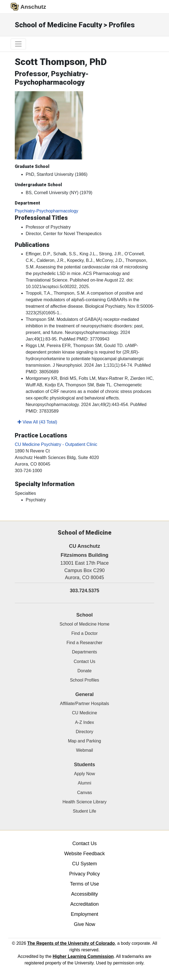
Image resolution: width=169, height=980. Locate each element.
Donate (85, 671)
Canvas (85, 793)
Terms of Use (85, 884)
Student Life (84, 811)
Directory (85, 732)
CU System (84, 864)
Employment (85, 914)
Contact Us (84, 661)
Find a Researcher (85, 643)
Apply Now (85, 774)
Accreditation (85, 904)
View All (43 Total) (37, 422)
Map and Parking (85, 741)
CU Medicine (85, 713)
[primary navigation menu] (18, 44)
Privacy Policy (85, 874)
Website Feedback (85, 854)
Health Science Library (85, 802)
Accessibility (85, 894)
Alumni (85, 783)
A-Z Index (84, 722)
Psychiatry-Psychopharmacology (46, 211)
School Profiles (85, 680)
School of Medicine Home (85, 624)
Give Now (85, 924)
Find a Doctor (85, 633)
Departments (85, 652)
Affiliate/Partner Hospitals (84, 704)
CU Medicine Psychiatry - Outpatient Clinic (56, 444)
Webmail (85, 750)
